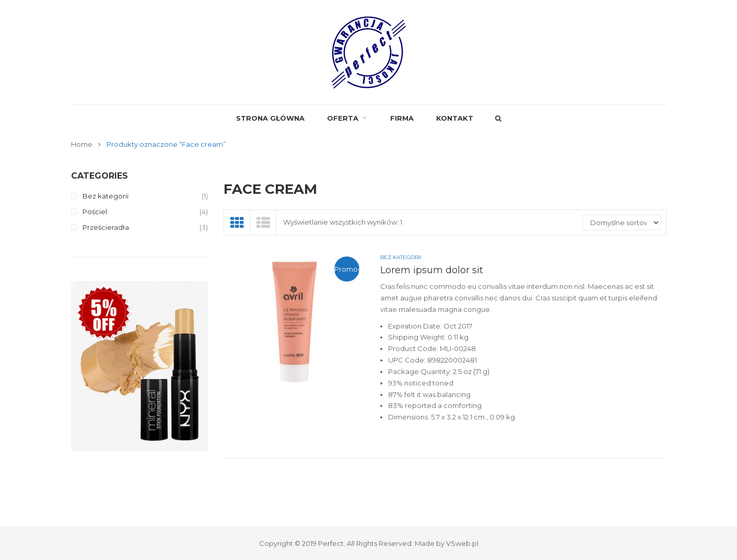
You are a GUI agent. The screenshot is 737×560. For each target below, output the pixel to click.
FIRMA (402, 118)
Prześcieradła (106, 227)
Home (82, 144)
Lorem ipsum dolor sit (432, 270)
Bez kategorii (106, 196)
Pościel (95, 212)
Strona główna (270, 118)
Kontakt (455, 118)
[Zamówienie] (622, 223)
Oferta (343, 118)
